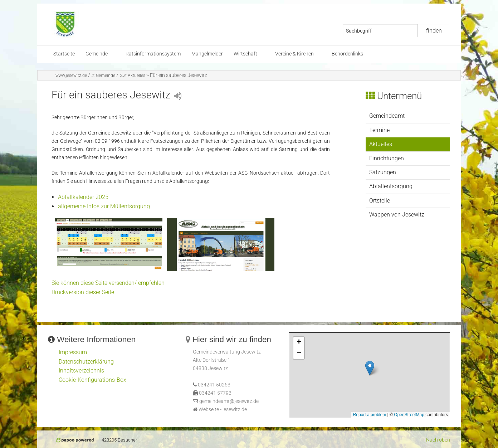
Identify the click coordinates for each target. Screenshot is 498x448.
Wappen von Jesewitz (397, 215)
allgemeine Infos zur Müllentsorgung (104, 206)
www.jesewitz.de (71, 76)
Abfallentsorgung (391, 186)
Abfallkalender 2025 (83, 197)
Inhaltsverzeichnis (81, 371)
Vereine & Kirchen (294, 54)
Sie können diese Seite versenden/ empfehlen (108, 283)
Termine (379, 130)
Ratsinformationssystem (153, 54)
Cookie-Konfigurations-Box (92, 380)
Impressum (73, 352)
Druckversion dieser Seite (83, 292)
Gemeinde (97, 54)
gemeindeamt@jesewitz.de (229, 401)
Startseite (64, 54)
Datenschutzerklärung (86, 362)
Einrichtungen (387, 158)
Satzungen (383, 172)
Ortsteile (380, 201)
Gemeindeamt (387, 116)
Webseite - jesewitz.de (223, 410)
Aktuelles (132, 76)
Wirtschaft (245, 54)
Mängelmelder (207, 54)
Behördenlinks (347, 54)
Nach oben (438, 440)
